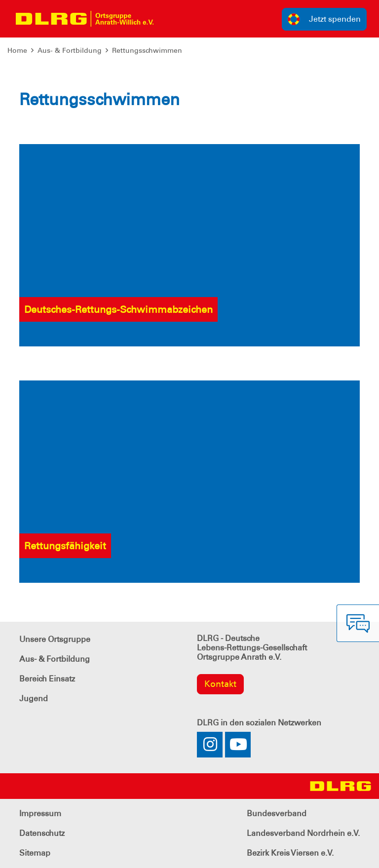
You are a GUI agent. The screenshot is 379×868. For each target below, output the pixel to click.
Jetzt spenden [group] (324, 19)
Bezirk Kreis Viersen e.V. (290, 853)
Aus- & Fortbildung (70, 50)
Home (17, 50)
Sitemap (35, 853)
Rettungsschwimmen (147, 50)
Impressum (40, 813)
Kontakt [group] (220, 684)
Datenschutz (42, 833)
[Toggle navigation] (170, 19)
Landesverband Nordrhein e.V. (303, 833)
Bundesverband (277, 813)
